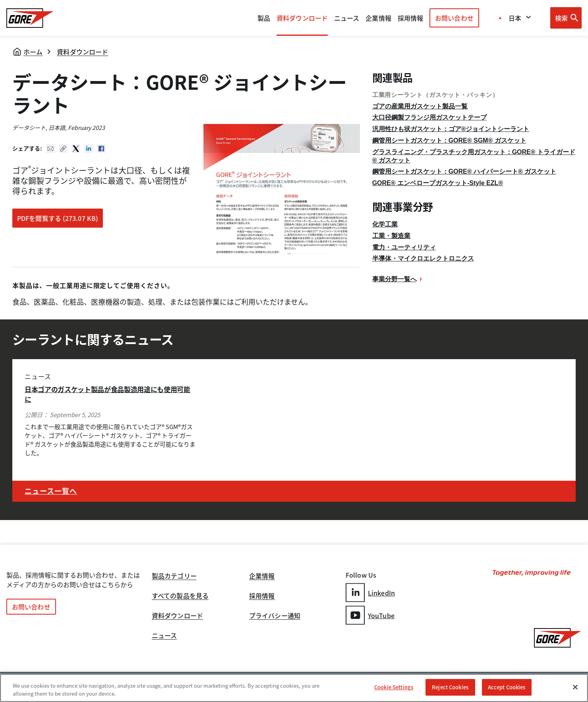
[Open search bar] (566, 18)
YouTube (370, 615)
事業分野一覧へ (395, 279)
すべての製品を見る (180, 596)
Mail (50, 149)
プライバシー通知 (275, 616)
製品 (264, 18)
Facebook (101, 149)
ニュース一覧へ (51, 491)
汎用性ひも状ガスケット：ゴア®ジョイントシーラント (451, 129)
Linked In (89, 149)
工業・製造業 (391, 236)
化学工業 (385, 224)
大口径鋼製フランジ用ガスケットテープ (429, 117)
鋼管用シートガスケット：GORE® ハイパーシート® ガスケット (464, 171)
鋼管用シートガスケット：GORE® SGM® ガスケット (449, 140)
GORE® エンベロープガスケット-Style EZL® (438, 183)
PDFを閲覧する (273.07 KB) (58, 218)
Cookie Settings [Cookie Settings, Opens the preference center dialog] (394, 687)
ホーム (33, 52)
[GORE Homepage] (30, 18)
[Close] (575, 687)
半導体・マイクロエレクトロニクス (423, 258)
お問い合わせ (454, 18)
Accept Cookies (507, 687)
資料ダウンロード (82, 52)
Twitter (76, 149)
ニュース (164, 636)
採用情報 (262, 596)
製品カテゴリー (174, 576)
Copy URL (63, 149)
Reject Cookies (450, 687)
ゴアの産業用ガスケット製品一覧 (420, 106)
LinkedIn (370, 593)
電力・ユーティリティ (404, 247)
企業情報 (378, 18)
